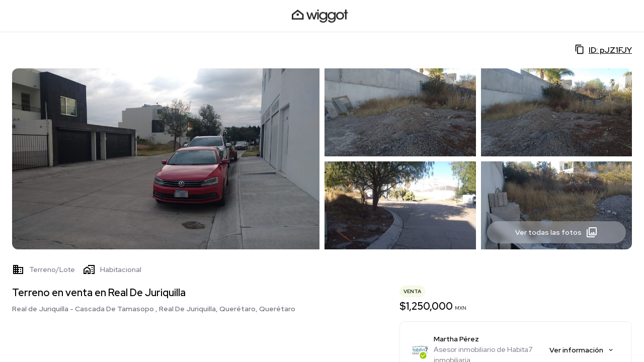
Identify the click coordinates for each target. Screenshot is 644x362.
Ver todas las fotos (556, 232)
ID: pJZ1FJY (603, 50)
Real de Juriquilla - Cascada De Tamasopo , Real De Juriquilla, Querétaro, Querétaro (154, 309)
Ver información (582, 350)
